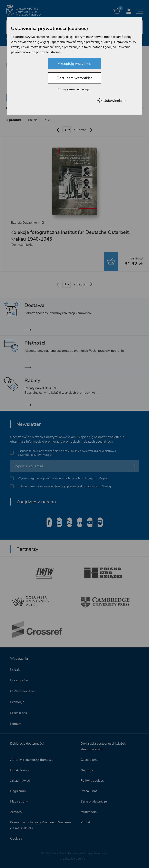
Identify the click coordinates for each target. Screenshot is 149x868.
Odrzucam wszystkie (74, 78)
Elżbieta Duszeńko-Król (27, 223)
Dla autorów (19, 680)
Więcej (47, 454)
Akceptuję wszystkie (74, 64)
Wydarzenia (19, 658)
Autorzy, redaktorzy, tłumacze (32, 759)
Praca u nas (19, 712)
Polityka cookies (92, 780)
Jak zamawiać (20, 780)
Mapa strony (19, 801)
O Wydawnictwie (23, 691)
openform (82, 858)
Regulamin (18, 791)
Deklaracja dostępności (27, 743)
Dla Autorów (19, 770)
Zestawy (16, 812)
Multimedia (89, 812)
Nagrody (87, 770)
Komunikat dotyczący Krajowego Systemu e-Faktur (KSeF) (41, 825)
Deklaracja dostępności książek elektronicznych (103, 746)
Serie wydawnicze (94, 801)
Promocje (17, 702)
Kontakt (16, 723)
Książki (15, 669)
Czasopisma (90, 759)
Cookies (16, 838)
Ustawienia (111, 101)
